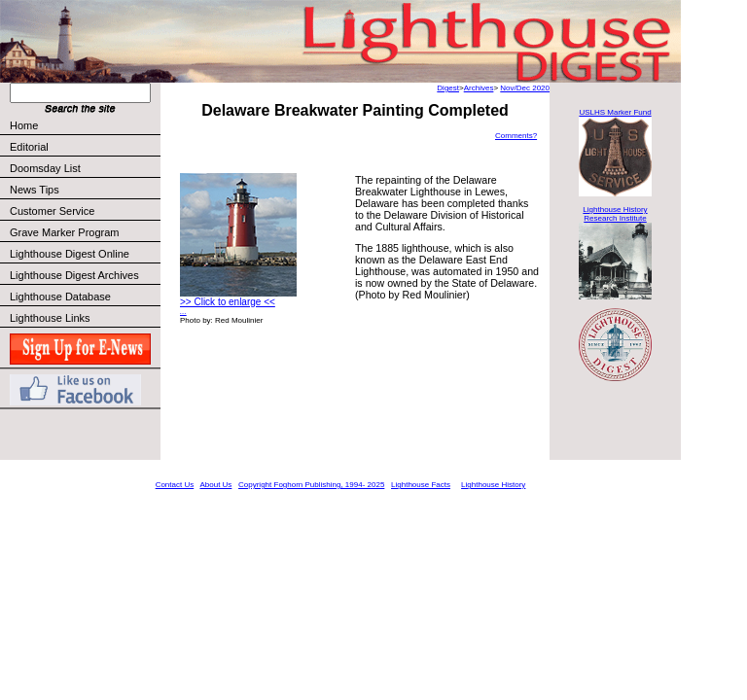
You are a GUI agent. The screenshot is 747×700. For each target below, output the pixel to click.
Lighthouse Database (60, 297)
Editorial (84, 147)
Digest (448, 88)
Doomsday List (45, 168)
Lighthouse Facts (421, 485)
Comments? (516, 136)
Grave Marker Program (64, 232)
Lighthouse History (493, 485)
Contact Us (175, 485)
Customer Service (84, 211)
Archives (479, 88)
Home (24, 125)
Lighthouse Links (50, 318)
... (183, 312)
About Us (215, 485)
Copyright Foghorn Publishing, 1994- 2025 (311, 485)
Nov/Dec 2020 (525, 88)
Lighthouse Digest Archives (74, 275)
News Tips (35, 190)
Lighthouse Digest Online (70, 254)
